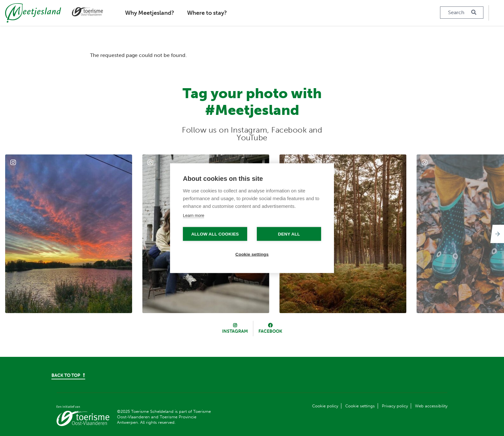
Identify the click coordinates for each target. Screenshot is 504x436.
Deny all (289, 234)
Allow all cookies (215, 234)
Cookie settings (360, 406)
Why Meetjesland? (150, 13)
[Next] (496, 234)
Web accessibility (431, 406)
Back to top (68, 375)
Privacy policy (395, 406)
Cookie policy (325, 406)
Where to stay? (207, 13)
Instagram (235, 331)
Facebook (270, 331)
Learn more (194, 215)
